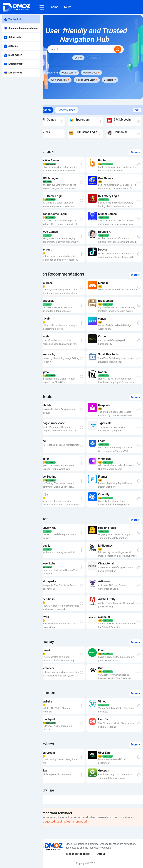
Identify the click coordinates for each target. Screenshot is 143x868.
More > (135, 160)
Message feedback (86, 854)
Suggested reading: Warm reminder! (92, 829)
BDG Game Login (73, 81)
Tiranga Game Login (99, 81)
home (55, 7)
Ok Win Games (104, 73)
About (109, 854)
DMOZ (53, 806)
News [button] (68, 7)
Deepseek (69, 88)
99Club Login (82, 73)
